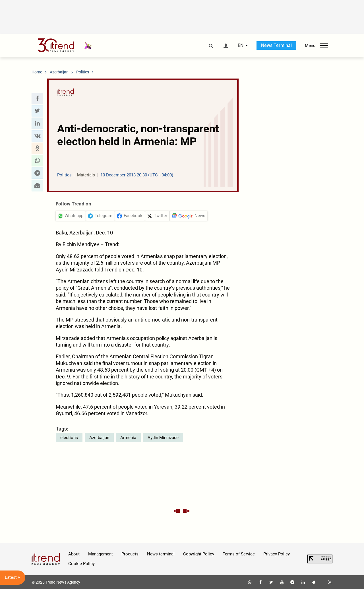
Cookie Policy (81, 564)
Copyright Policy (199, 554)
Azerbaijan (99, 438)
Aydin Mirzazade (163, 438)
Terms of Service (239, 554)
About (74, 554)
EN (241, 46)
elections (69, 438)
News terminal (161, 554)
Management (101, 554)
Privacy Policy (277, 554)
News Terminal (276, 45)
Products (130, 554)
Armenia (128, 438)
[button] (37, 98)
